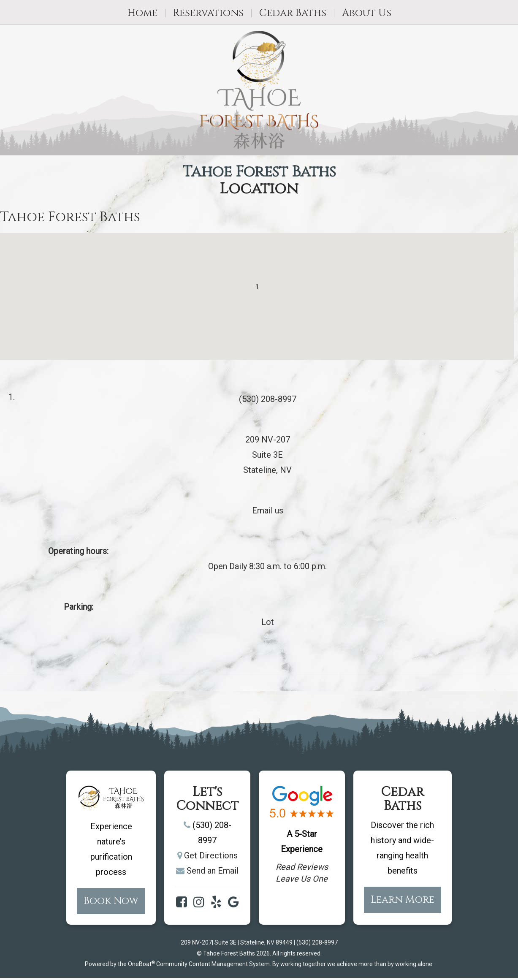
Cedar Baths (293, 13)
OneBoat (141, 964)
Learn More (403, 900)
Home (142, 13)
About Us (367, 13)
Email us (268, 510)
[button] (257, 289)
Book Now (111, 901)
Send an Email (213, 871)
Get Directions (211, 855)
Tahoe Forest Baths (259, 172)
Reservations (208, 13)
